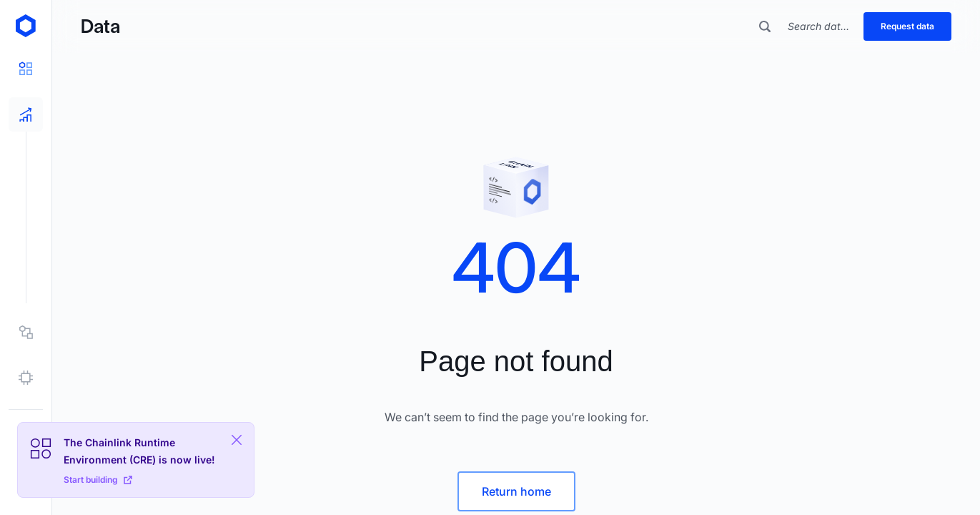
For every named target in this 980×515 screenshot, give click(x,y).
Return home (516, 491)
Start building (98, 480)
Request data (907, 26)
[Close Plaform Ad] (237, 440)
